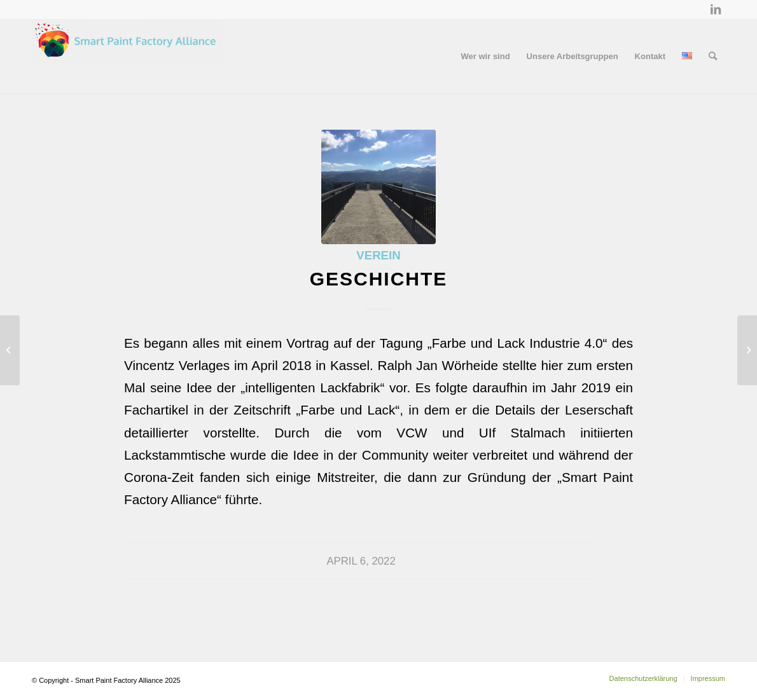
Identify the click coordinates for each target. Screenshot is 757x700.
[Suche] (713, 57)
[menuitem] (486, 57)
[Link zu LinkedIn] (716, 10)
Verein (378, 255)
